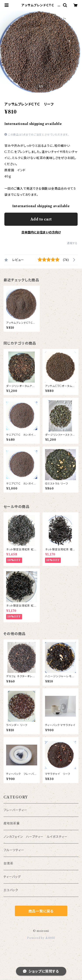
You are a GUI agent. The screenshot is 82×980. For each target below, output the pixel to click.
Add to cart (41, 219)
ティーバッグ (12, 877)
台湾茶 (8, 863)
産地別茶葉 (12, 823)
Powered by (41, 938)
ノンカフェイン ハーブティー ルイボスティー (36, 837)
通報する (72, 243)
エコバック (11, 890)
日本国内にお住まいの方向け (41, 232)
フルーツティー (14, 850)
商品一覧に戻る (41, 911)
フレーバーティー (15, 810)
